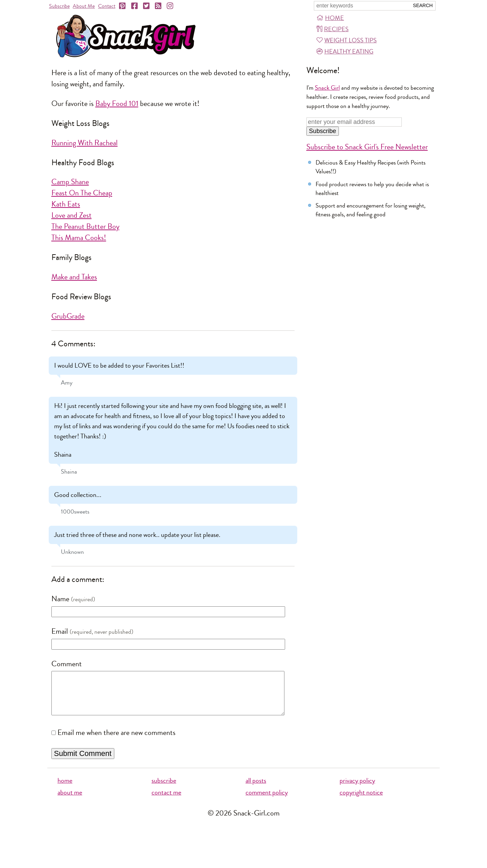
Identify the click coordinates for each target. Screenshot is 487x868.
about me (70, 801)
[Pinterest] (123, 6)
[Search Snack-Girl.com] (362, 6)
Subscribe (59, 6)
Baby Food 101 (117, 104)
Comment (67, 664)
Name (60, 599)
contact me (166, 801)
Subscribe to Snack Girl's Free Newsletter (367, 147)
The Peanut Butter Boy (85, 226)
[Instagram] (170, 6)
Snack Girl (327, 88)
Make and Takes (74, 277)
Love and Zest (72, 215)
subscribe (164, 789)
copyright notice (361, 801)
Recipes (332, 29)
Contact (107, 6)
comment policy (267, 801)
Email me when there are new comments (117, 741)
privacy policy (357, 789)
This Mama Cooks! (79, 238)
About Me (84, 6)
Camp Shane (70, 182)
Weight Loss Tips (347, 40)
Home (330, 18)
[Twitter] (147, 6)
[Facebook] (135, 6)
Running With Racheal (85, 143)
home (65, 789)
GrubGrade (68, 316)
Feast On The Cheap (82, 193)
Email (60, 631)
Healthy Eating (345, 51)
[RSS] (159, 6)
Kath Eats (66, 204)
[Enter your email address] (354, 122)
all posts (256, 789)
